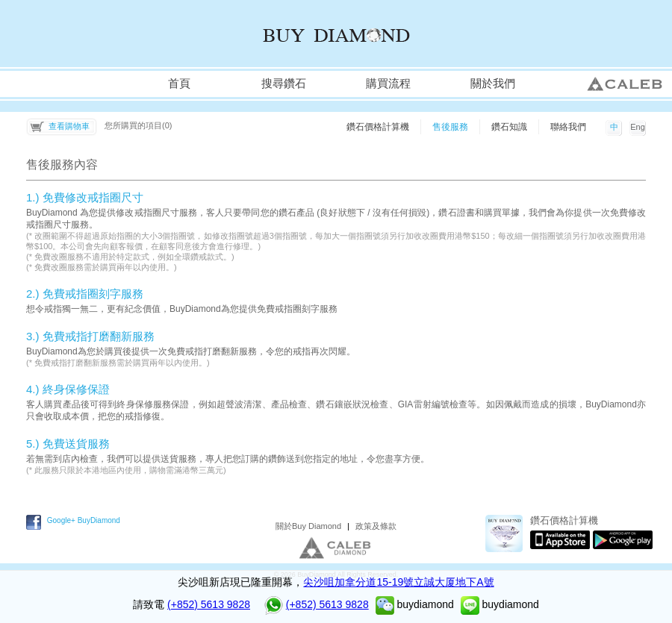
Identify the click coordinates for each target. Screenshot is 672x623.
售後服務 (450, 127)
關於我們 (493, 84)
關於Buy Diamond (308, 526)
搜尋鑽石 (284, 84)
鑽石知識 (509, 127)
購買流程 (388, 84)
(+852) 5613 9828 (209, 604)
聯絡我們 (568, 127)
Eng (638, 127)
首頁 (179, 84)
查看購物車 (69, 126)
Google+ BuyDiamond (84, 520)
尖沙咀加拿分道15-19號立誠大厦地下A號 (398, 582)
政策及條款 (376, 526)
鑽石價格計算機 (378, 127)
